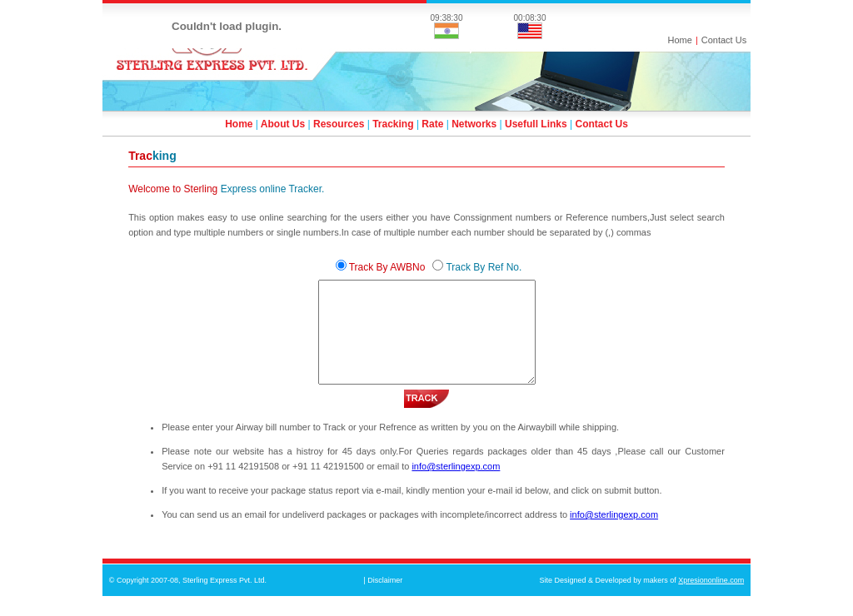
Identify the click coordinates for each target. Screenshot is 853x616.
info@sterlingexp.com (456, 486)
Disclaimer (385, 600)
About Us (283, 124)
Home (680, 40)
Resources (339, 124)
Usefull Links (536, 124)
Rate (432, 124)
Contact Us (724, 40)
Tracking (393, 124)
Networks (474, 124)
